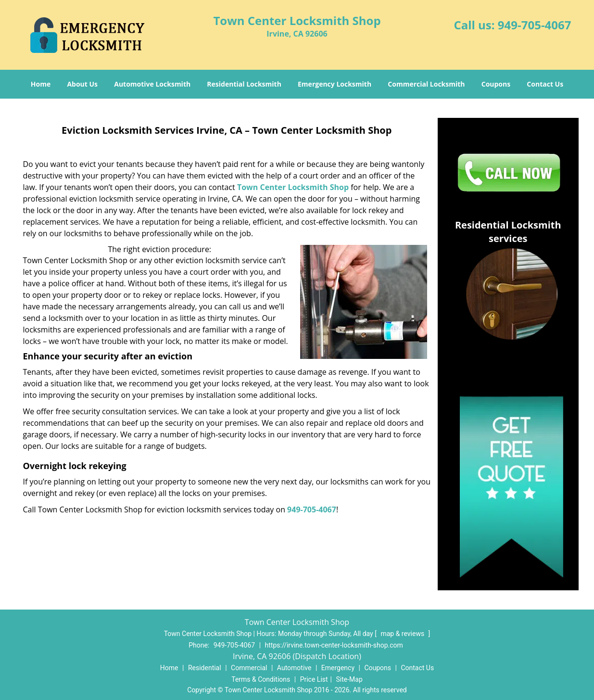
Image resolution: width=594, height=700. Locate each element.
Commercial (249, 668)
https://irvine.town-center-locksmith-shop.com (334, 645)
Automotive (294, 668)
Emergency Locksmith (335, 84)
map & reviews (403, 634)
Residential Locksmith (244, 84)
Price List (314, 679)
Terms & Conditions (261, 679)
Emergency (338, 668)
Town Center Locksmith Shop (293, 187)
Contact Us (545, 84)
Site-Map (349, 679)
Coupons (496, 84)
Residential (205, 668)
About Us (82, 84)
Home (41, 84)
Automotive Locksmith (152, 84)
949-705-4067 (535, 25)
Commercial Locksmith (426, 84)
